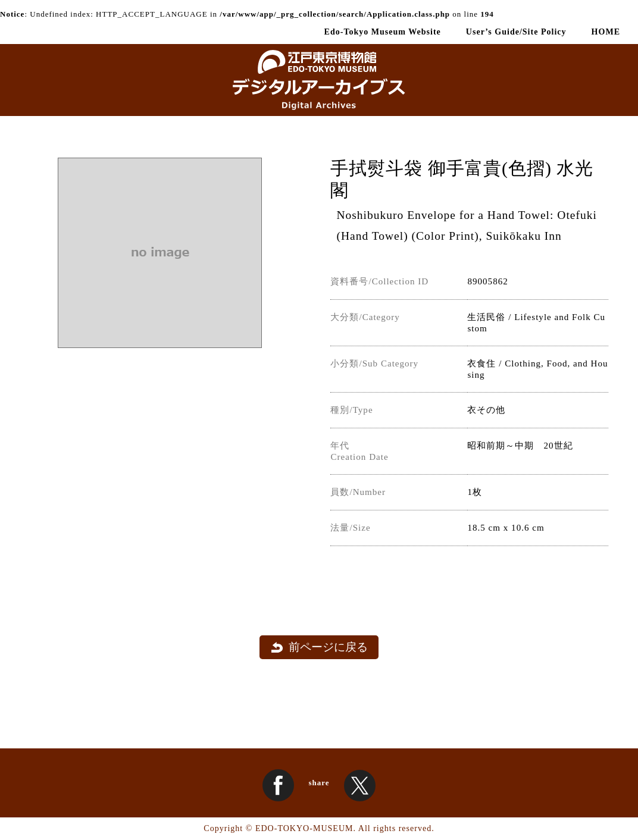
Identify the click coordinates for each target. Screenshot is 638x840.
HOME (606, 32)
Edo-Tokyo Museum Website (383, 32)
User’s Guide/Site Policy (516, 32)
